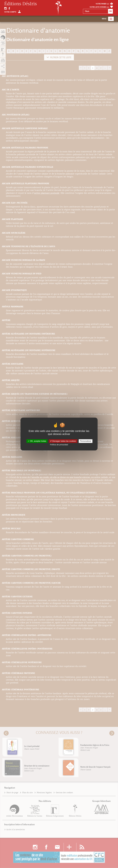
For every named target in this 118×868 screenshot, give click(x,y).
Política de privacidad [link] (59, 445)
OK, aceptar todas (37, 441)
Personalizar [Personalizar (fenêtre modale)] (86, 441)
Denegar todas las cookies (63, 441)
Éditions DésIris (21, 4)
